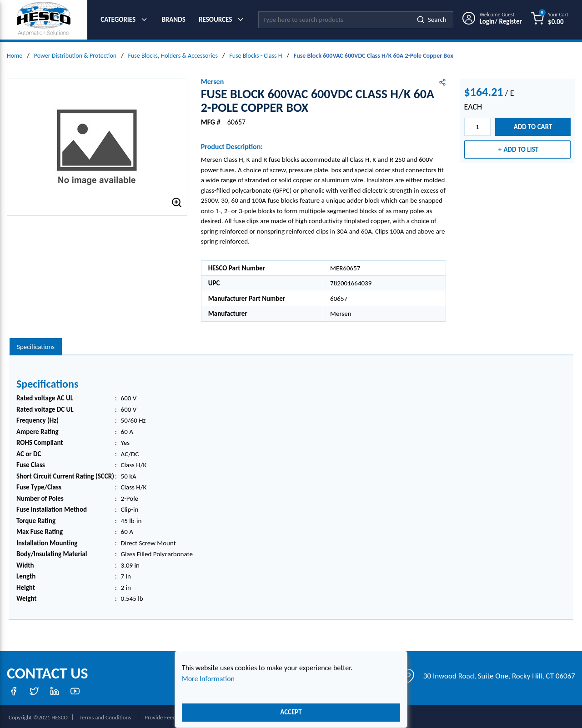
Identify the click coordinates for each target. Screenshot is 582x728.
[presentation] (36, 345)
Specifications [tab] (36, 344)
